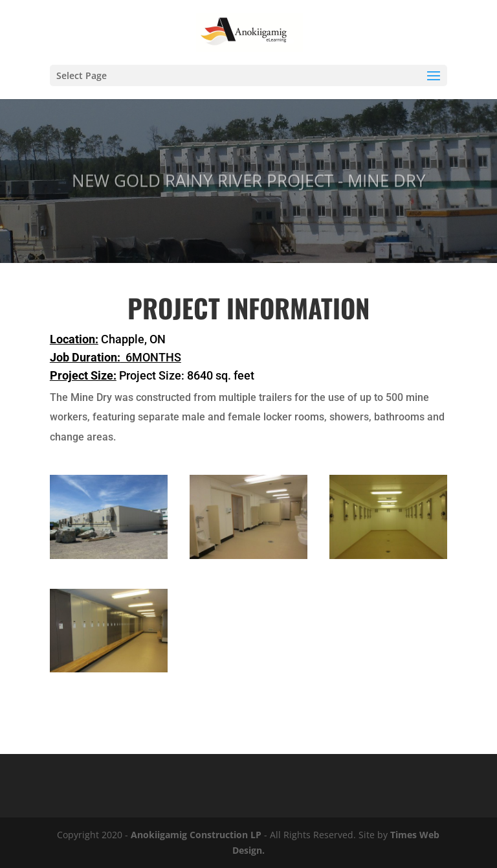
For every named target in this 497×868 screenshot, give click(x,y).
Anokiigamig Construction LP (196, 835)
